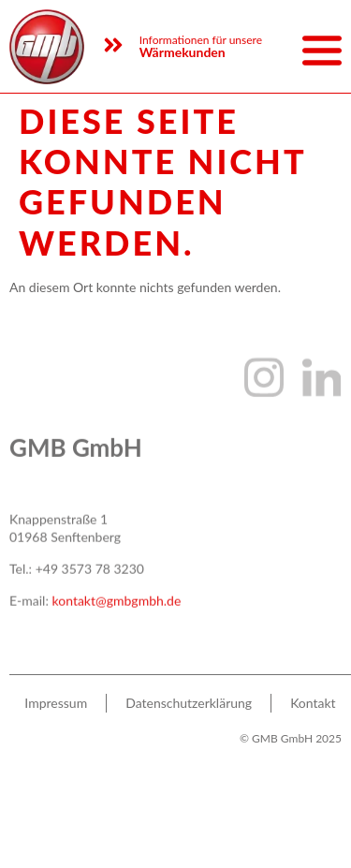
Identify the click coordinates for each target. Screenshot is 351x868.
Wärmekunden (183, 52)
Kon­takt (313, 712)
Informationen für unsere (201, 40)
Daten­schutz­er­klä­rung (189, 712)
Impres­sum (56, 712)
